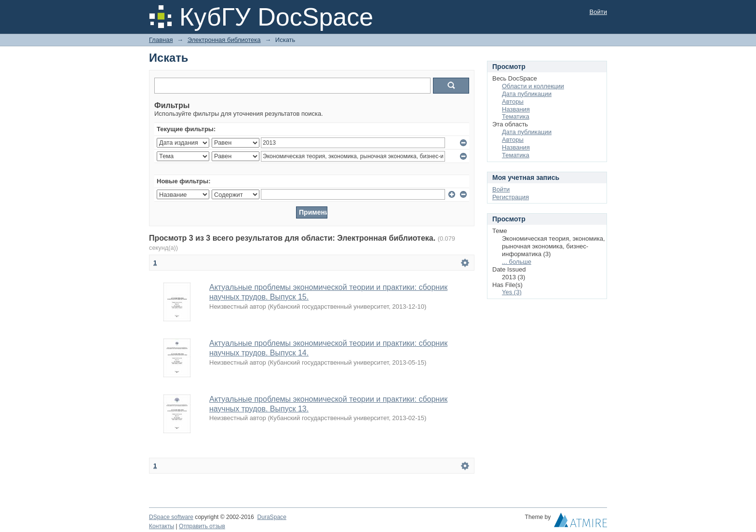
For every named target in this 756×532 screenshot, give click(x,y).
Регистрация (511, 197)
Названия (516, 109)
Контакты (162, 526)
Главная (161, 40)
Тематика (516, 116)
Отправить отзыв (202, 526)
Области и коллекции (533, 86)
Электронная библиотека (224, 40)
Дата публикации (527, 94)
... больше (517, 262)
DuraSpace (271, 517)
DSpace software (171, 517)
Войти (598, 12)
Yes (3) (512, 292)
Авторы (513, 102)
